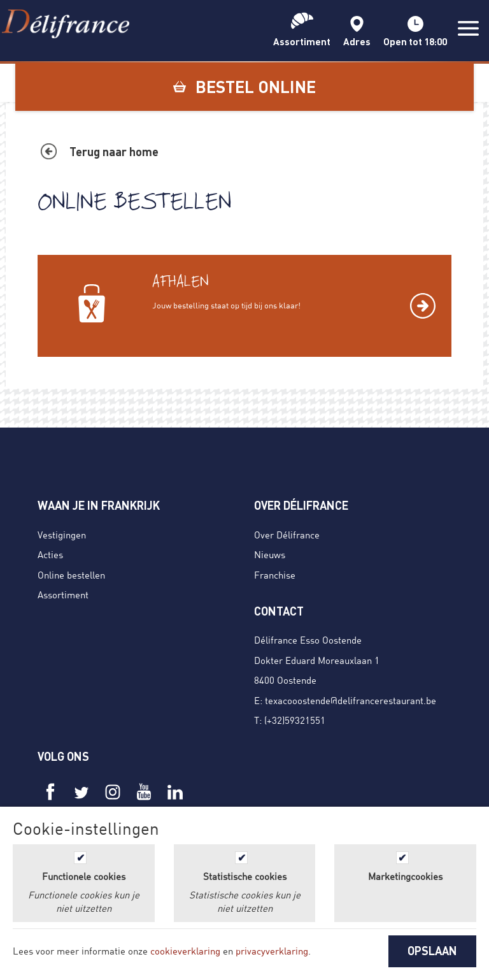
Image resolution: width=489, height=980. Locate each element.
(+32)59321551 (295, 720)
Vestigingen (62, 535)
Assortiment (63, 594)
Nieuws (270, 554)
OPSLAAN (432, 951)
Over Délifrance (287, 535)
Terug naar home (114, 152)
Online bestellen (71, 575)
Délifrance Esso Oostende (308, 640)
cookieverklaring (185, 951)
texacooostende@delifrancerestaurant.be (351, 700)
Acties (50, 554)
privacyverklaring (272, 951)
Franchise (275, 575)
